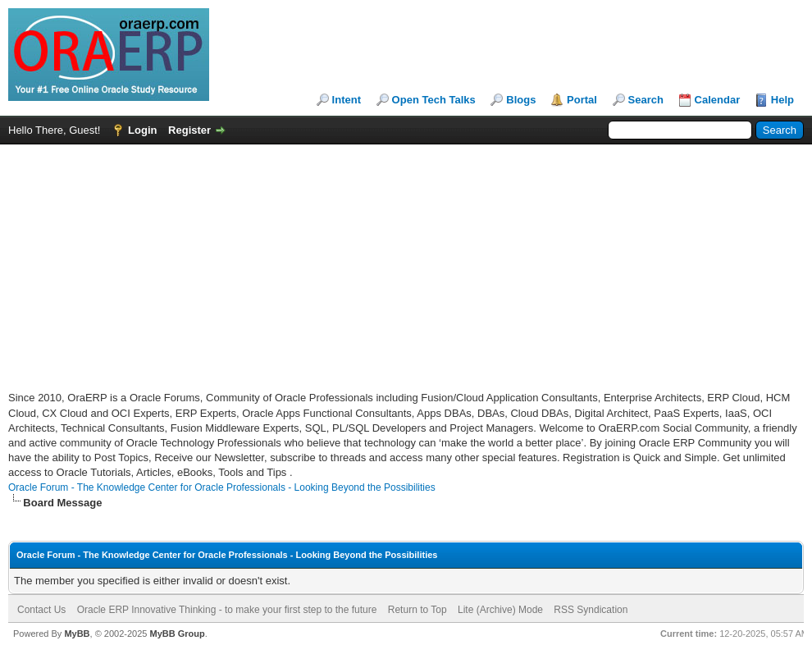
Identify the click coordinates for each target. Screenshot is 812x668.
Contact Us (41, 610)
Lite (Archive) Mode (500, 610)
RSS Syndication (591, 610)
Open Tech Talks (434, 100)
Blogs (521, 100)
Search (646, 100)
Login (142, 130)
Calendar (718, 100)
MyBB (77, 634)
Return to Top (417, 610)
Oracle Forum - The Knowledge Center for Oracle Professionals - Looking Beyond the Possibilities (222, 487)
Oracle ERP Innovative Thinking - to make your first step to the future (227, 610)
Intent (347, 100)
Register (189, 130)
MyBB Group (177, 634)
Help (782, 100)
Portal (582, 100)
